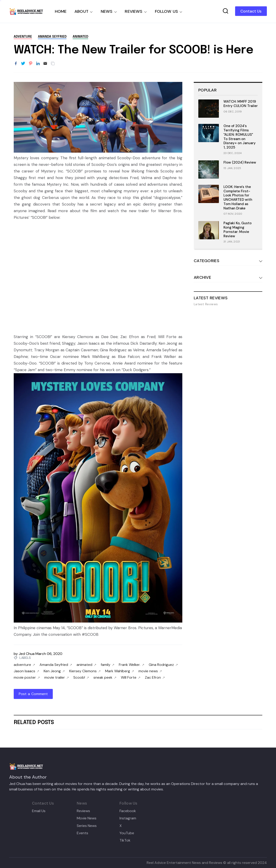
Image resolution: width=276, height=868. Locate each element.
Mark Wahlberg (119, 671)
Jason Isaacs (26, 671)
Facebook (128, 811)
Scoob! (81, 678)
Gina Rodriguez (163, 665)
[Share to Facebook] (16, 64)
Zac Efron (155, 678)
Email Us (39, 811)
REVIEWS (134, 11)
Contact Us (251, 11)
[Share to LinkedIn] (38, 64)
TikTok (125, 840)
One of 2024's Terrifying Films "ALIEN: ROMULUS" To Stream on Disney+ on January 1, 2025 (240, 137)
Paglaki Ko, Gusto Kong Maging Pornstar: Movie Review (238, 229)
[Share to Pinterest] (31, 64)
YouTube (127, 833)
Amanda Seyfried (52, 37)
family (107, 665)
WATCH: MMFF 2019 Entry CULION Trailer (241, 104)
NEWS (107, 11)
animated (80, 37)
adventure (23, 37)
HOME (61, 11)
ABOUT (81, 11)
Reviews (83, 811)
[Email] (45, 64)
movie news (150, 671)
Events (82, 833)
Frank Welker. (131, 665)
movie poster (27, 678)
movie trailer (57, 678)
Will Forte (131, 678)
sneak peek (105, 678)
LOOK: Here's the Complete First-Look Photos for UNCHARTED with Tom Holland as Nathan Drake (238, 198)
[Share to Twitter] (23, 64)
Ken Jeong (54, 671)
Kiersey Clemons (85, 671)
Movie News (87, 818)
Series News (87, 826)
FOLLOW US (167, 11)
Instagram (128, 818)
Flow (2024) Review (240, 162)
